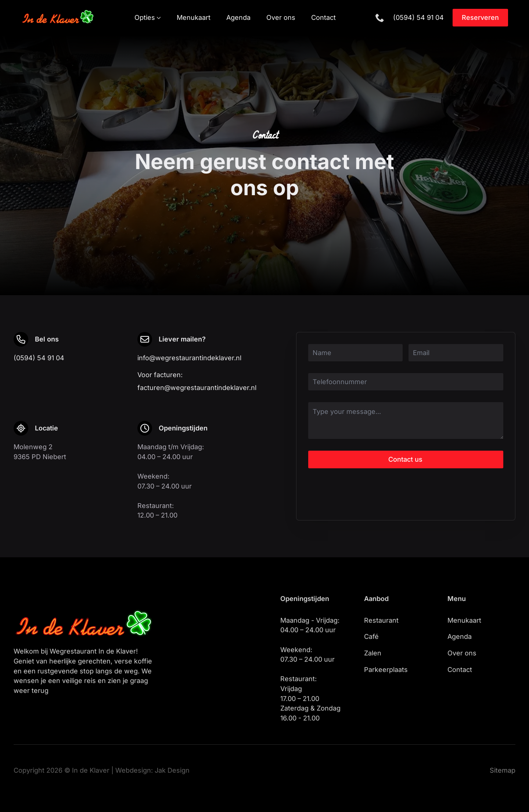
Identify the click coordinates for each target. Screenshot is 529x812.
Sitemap (503, 770)
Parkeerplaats (386, 670)
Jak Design (172, 770)
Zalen (373, 653)
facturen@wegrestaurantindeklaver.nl (197, 388)
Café (371, 636)
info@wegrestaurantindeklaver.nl (189, 358)
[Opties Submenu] (158, 18)
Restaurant (381, 620)
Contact (323, 18)
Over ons (281, 18)
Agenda (238, 18)
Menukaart (194, 18)
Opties (145, 18)
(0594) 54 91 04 (418, 17)
